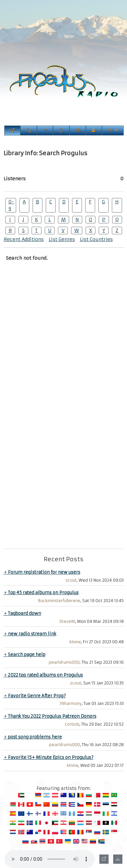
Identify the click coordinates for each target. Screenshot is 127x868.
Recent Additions (24, 239)
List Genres (62, 239)
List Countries (96, 239)
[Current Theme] (113, 130)
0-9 (11, 205)
